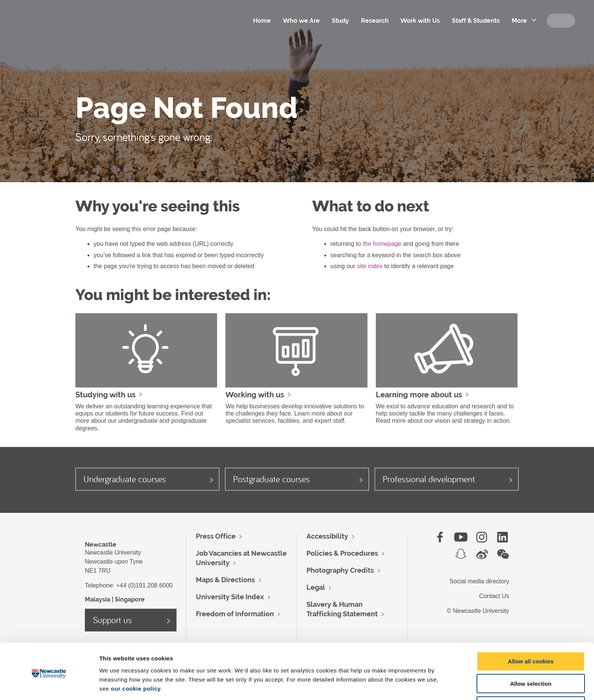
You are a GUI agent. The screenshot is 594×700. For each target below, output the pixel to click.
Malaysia (98, 599)
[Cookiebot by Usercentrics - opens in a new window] (49, 685)
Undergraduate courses (125, 479)
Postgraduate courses (271, 479)
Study (340, 21)
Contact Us (494, 596)
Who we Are (301, 21)
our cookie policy (136, 660)
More (519, 21)
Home (261, 21)
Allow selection (531, 656)
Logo (64, 30)
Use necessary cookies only (531, 678)
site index (370, 266)
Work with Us (420, 21)
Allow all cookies (531, 634)
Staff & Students (475, 21)
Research (374, 21)
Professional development (429, 479)
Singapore (130, 599)
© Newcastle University (478, 611)
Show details (398, 685)
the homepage (382, 244)
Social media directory (479, 581)
